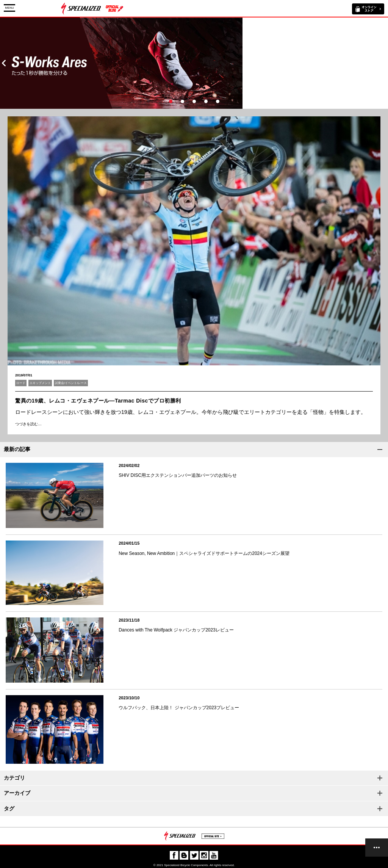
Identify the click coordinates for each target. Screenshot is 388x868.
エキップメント (40, 383)
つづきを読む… (28, 424)
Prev (4, 63)
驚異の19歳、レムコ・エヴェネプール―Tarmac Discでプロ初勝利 (98, 401)
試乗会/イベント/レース (71, 383)
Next (384, 63)
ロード (21, 383)
